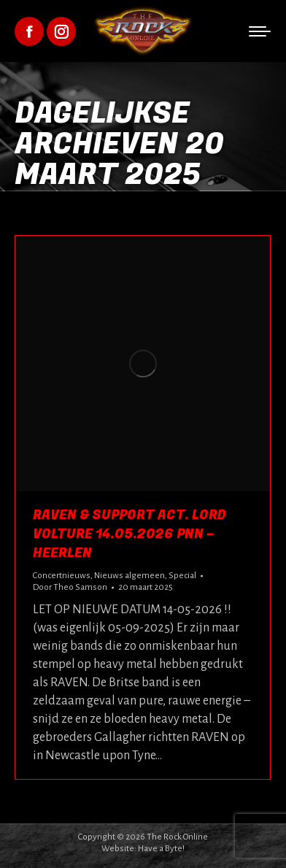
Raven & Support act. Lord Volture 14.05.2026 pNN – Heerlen (130, 534)
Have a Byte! (161, 849)
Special (182, 576)
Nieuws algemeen (130, 576)
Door (70, 587)
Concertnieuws (62, 576)
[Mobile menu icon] (260, 31)
